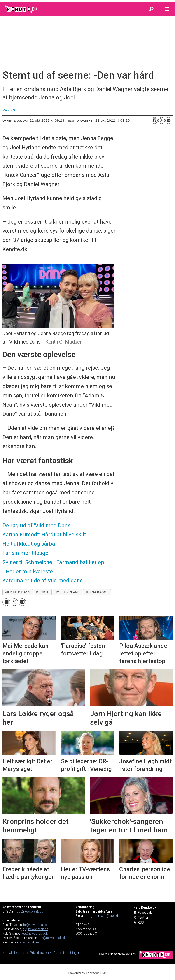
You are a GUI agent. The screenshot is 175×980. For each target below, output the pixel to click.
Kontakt (8, 953)
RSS (141, 922)
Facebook (145, 913)
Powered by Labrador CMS (88, 973)
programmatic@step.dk (103, 916)
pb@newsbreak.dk (32, 942)
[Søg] (151, 9)
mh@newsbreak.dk (52, 938)
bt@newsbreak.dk (36, 925)
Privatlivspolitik (41, 953)
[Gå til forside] (22, 9)
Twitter (143, 918)
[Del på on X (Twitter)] (161, 120)
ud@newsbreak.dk (30, 911)
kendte (43, 592)
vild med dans (18, 592)
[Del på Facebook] (154, 120)
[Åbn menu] (167, 9)
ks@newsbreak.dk (35, 934)
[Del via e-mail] (169, 120)
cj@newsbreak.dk (35, 929)
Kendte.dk (21, 953)
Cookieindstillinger (66, 953)
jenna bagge (97, 592)
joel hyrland (67, 592)
